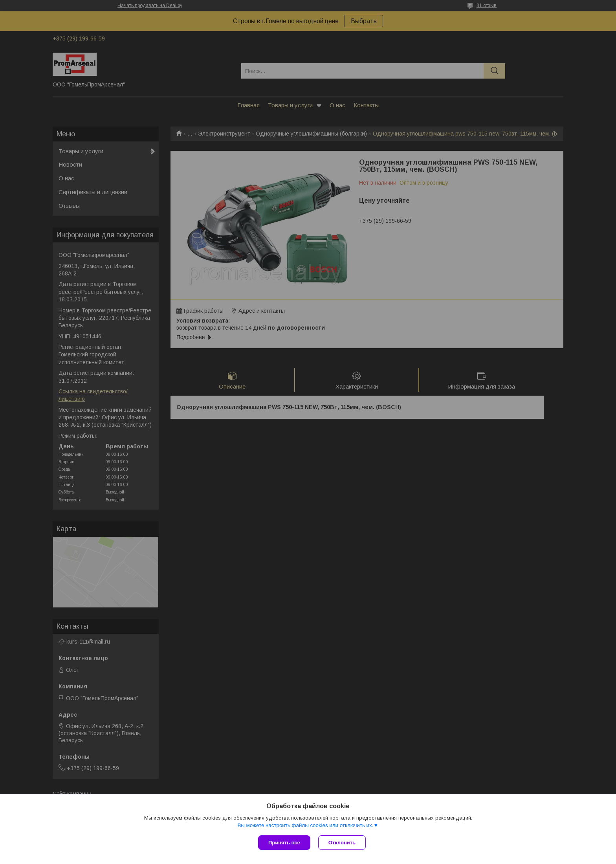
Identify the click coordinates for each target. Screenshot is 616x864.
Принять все (284, 843)
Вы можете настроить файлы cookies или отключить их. (305, 825)
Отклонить (342, 843)
